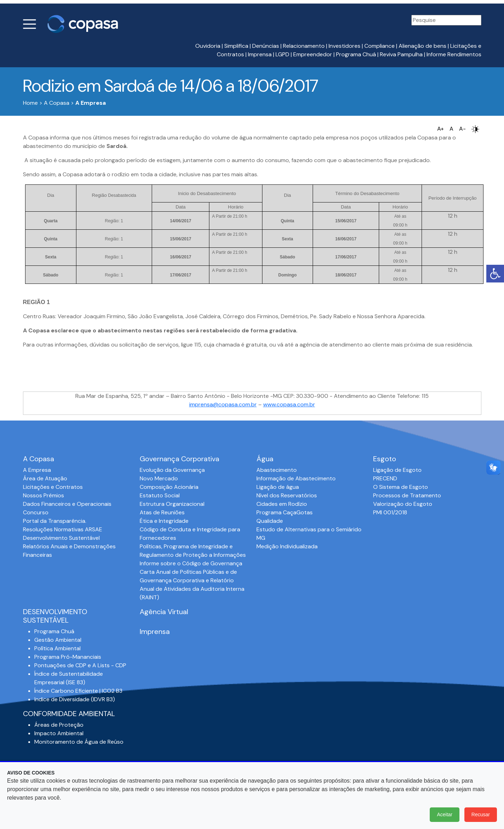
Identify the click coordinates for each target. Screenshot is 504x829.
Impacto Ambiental (59, 733)
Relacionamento (304, 46)
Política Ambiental (57, 648)
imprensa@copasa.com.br (223, 404)
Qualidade (270, 521)
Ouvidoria (208, 46)
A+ (441, 129)
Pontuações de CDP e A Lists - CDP (80, 665)
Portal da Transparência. (55, 521)
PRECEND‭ (385, 478)
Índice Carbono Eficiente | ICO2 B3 (78, 691)
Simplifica (236, 46)
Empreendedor (313, 54)
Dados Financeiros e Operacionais (67, 504)
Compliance (380, 46)
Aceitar (445, 814)
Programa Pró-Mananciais (68, 657)
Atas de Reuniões (162, 512)
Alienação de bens (422, 46)
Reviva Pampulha (401, 54)
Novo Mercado (159, 478)
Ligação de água (278, 487)
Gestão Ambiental (58, 640)
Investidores (344, 46)
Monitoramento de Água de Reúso (79, 742)
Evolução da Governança (172, 470)
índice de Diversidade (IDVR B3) (75, 699)
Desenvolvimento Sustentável (61, 538)
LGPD (282, 54)
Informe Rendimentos (454, 54)
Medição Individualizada (287, 546)
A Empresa (37, 470)
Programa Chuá (356, 54)
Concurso (36, 512)
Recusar (481, 814)
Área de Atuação (45, 478)
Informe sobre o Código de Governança (191, 563)
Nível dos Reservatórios (287, 495)
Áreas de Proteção (59, 725)
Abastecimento (277, 470)
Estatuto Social (160, 495)
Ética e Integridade (164, 521)
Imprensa (260, 54)
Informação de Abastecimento (296, 478)
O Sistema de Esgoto (401, 487)
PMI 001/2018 (390, 512)
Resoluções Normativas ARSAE (63, 529)
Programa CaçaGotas (285, 512)
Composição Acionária (169, 487)
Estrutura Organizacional (172, 504)
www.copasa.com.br (289, 404)
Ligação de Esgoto (397, 470)
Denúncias (266, 46)
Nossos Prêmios (44, 495)
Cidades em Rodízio (282, 504)
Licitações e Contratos (53, 487)
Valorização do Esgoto (403, 504)
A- (462, 129)
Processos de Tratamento (407, 495)
